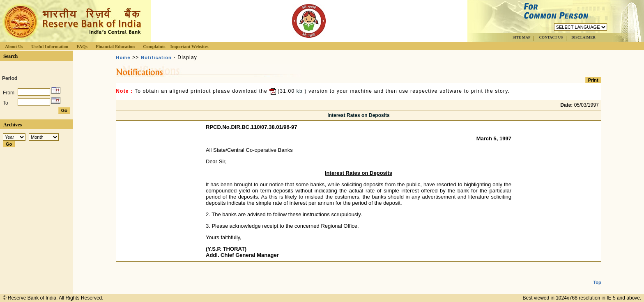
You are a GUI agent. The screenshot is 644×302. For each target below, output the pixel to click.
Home (123, 57)
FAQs (82, 46)
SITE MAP (521, 37)
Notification (156, 57)
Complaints (154, 46)
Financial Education (115, 46)
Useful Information (50, 46)
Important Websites (190, 46)
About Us (14, 46)
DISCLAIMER (583, 37)
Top (597, 276)
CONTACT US (551, 37)
